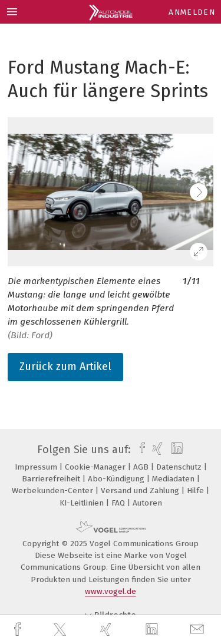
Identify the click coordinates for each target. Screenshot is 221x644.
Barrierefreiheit (52, 479)
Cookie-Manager (96, 467)
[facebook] (19, 630)
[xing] (107, 630)
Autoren (147, 503)
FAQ (119, 503)
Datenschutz (180, 467)
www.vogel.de (111, 591)
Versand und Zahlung (141, 491)
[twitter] (61, 630)
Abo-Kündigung (117, 479)
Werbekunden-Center (54, 491)
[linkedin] (153, 630)
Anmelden (192, 12)
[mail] (199, 630)
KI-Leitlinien (83, 503)
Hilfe (197, 491)
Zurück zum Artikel (65, 366)
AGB (142, 467)
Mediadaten (174, 479)
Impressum (37, 467)
